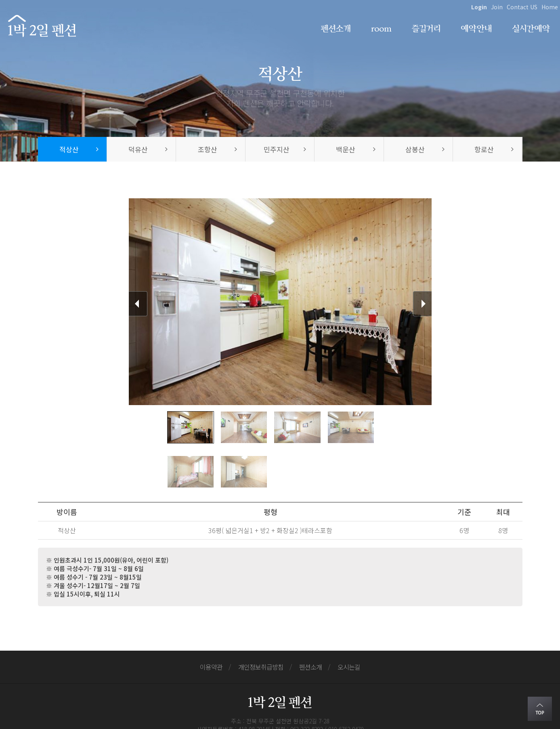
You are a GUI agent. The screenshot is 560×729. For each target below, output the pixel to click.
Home (550, 7)
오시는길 (349, 622)
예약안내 (476, 29)
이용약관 (211, 622)
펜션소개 (336, 29)
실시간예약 (531, 29)
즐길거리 (426, 29)
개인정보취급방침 (261, 622)
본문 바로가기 (0, 0)
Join (497, 7)
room (381, 29)
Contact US (522, 7)
